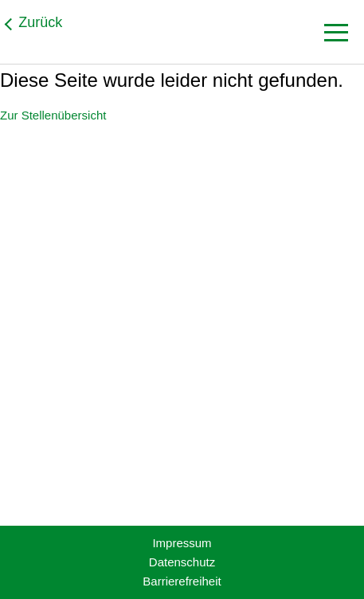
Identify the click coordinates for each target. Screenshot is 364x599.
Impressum (182, 543)
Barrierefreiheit (182, 581)
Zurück (40, 22)
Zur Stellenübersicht (53, 115)
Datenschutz (182, 562)
